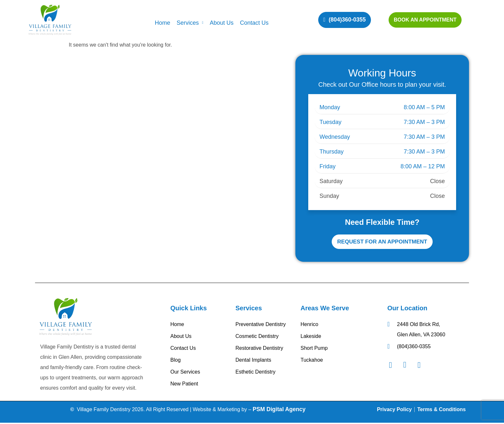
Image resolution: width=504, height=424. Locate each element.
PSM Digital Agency (279, 411)
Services (190, 23)
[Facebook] (394, 366)
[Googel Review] (422, 366)
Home (162, 23)
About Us (221, 23)
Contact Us (254, 23)
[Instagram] (408, 366)
